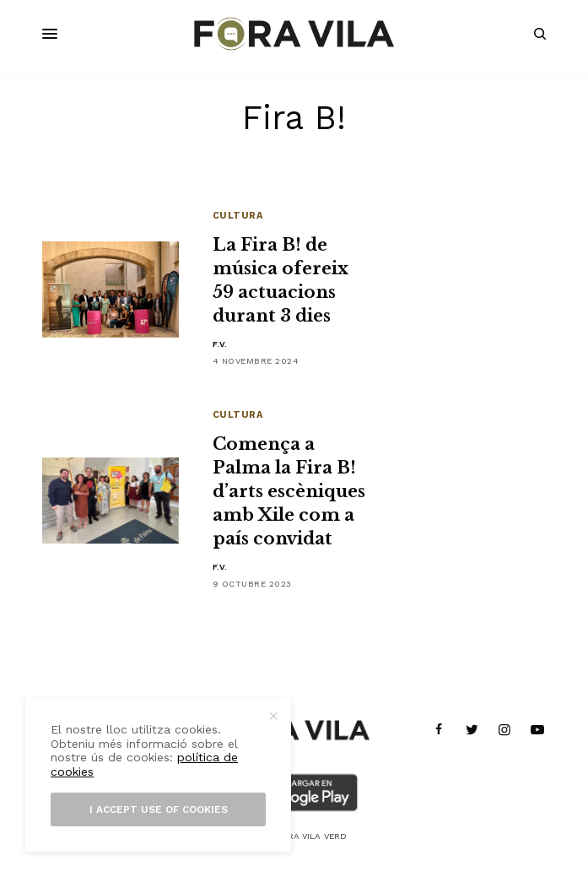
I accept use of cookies (159, 809)
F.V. (220, 344)
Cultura (238, 216)
